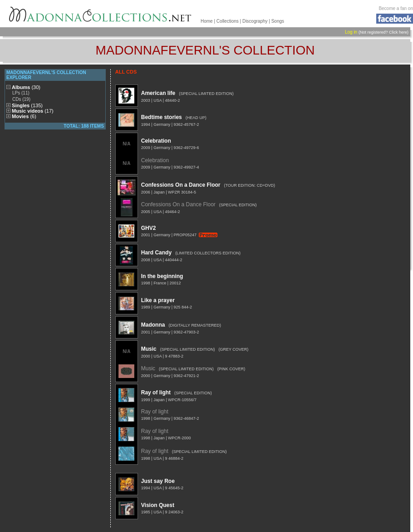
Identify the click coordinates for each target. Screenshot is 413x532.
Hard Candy (156, 253)
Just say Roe (158, 481)
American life (158, 93)
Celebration (156, 141)
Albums (26, 87)
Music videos (33, 111)
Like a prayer (158, 300)
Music (149, 349)
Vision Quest (158, 505)
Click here (398, 32)
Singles (27, 105)
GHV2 (149, 228)
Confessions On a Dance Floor (181, 185)
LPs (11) (21, 93)
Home (207, 21)
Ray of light (156, 393)
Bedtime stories (162, 117)
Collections (228, 21)
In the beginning (162, 276)
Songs (278, 21)
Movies (24, 116)
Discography (255, 21)
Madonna (153, 325)
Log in (351, 32)
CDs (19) (21, 99)
